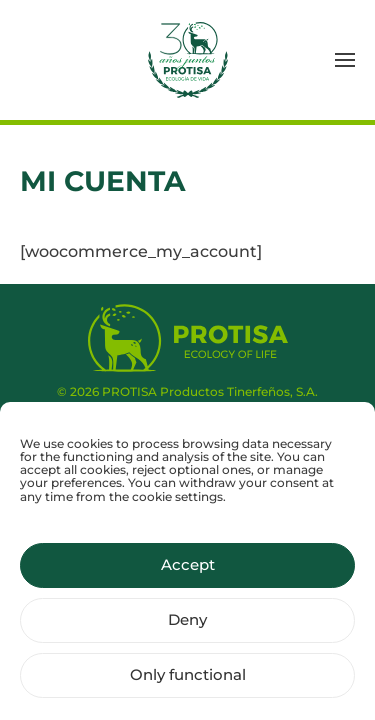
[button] (345, 60)
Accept (188, 572)
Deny (187, 627)
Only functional (188, 682)
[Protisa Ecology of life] (188, 336)
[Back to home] (188, 60)
